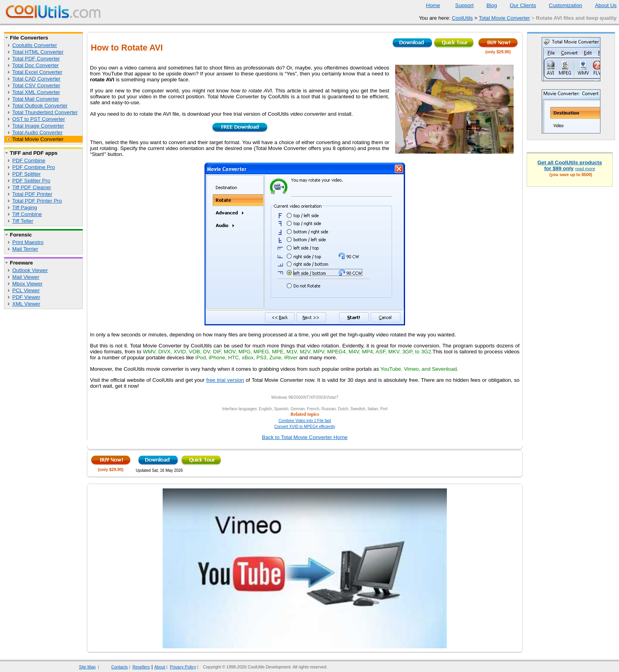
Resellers (141, 667)
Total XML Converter (36, 92)
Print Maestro (28, 242)
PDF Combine (29, 160)
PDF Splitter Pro (31, 181)
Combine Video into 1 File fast (305, 421)
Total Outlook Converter (40, 106)
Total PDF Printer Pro (37, 201)
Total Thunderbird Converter (45, 112)
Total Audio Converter (37, 132)
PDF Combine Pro (34, 167)
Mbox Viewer (27, 284)
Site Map (87, 667)
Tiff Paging (25, 207)
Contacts (115, 667)
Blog (487, 5)
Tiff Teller (23, 221)
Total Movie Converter (505, 18)
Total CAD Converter (36, 79)
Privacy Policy (183, 667)
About (160, 667)
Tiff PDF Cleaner (32, 187)
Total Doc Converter (36, 65)
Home (433, 5)
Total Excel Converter (37, 72)
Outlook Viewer (30, 270)
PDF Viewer (26, 297)
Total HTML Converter (38, 52)
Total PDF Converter (36, 59)
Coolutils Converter (35, 45)
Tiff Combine (27, 214)
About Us (601, 5)
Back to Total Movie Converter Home (305, 437)
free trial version (225, 380)
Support (460, 5)
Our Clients (518, 5)
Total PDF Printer (32, 194)
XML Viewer (26, 304)
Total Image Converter (38, 126)
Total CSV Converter (36, 85)
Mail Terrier (25, 249)
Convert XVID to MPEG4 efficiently (305, 427)
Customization (560, 5)
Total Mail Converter (36, 99)
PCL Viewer (26, 290)
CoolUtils (462, 18)
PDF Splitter (26, 174)
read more (585, 169)
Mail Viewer (26, 277)
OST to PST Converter (39, 119)
